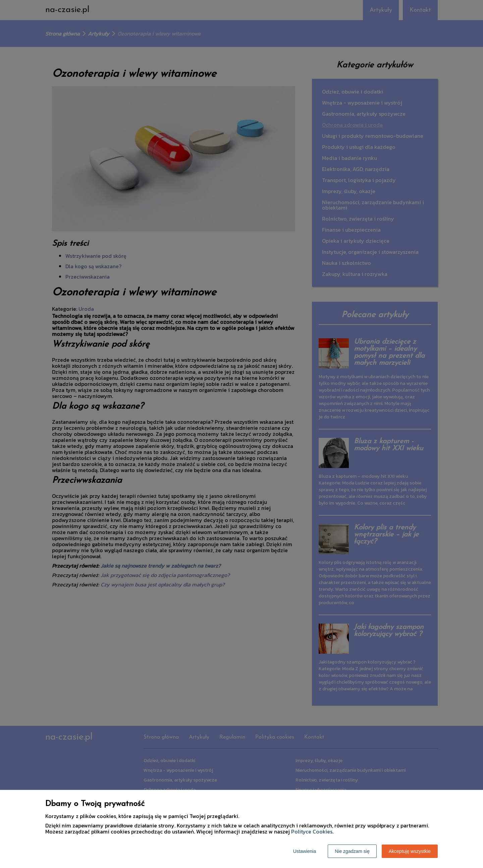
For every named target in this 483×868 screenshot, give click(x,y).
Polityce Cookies (312, 831)
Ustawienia (305, 851)
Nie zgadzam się (352, 851)
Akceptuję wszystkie (410, 851)
